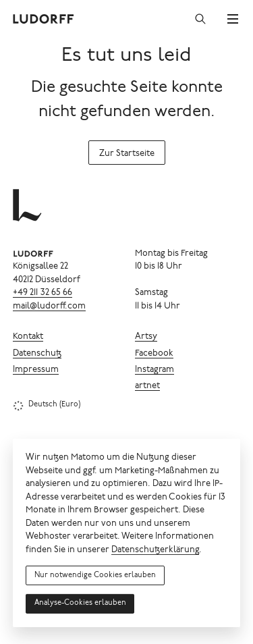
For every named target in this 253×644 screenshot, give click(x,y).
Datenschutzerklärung (155, 551)
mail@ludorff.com (49, 307)
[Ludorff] (44, 19)
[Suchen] (200, 19)
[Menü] (233, 19)
